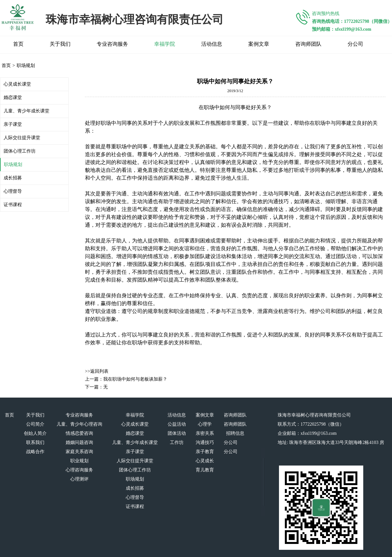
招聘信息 (235, 433)
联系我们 (35, 442)
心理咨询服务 (79, 470)
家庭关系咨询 (79, 452)
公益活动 (177, 424)
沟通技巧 (205, 442)
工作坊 (177, 442)
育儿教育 (205, 470)
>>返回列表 (97, 371)
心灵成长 (205, 461)
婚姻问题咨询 (79, 442)
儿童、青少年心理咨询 (79, 424)
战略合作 (35, 452)
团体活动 (177, 433)
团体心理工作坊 (20, 151)
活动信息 (212, 44)
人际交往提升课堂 (22, 138)
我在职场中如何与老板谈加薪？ (135, 379)
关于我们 (60, 44)
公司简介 (35, 424)
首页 (18, 44)
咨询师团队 (308, 44)
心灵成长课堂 (17, 84)
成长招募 (13, 178)
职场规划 (26, 66)
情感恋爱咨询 (79, 433)
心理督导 (13, 191)
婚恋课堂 (13, 98)
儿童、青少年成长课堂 (26, 111)
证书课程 (13, 205)
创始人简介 (35, 433)
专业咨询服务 (112, 44)
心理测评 (79, 479)
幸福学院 (165, 44)
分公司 (355, 44)
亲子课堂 (13, 124)
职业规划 (79, 461)
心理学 (205, 424)
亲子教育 (205, 452)
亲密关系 (205, 433)
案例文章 (259, 44)
